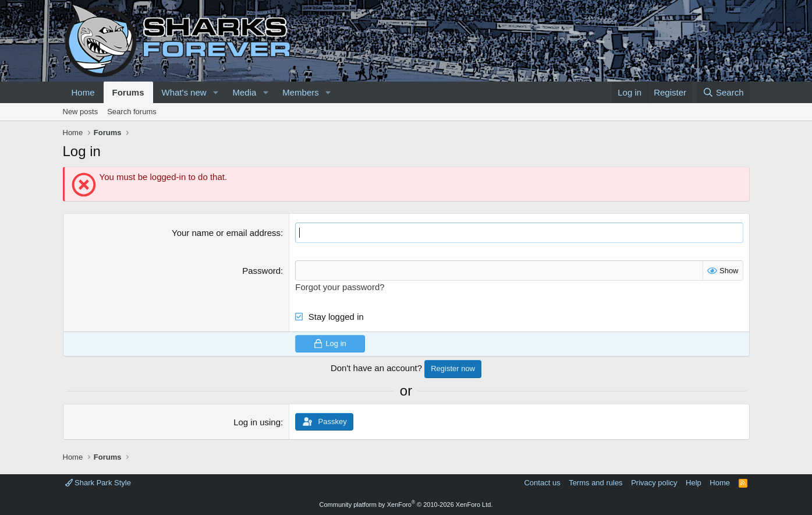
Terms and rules (595, 483)
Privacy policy (654, 483)
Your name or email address (226, 233)
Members (301, 92)
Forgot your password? (340, 287)
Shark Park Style (98, 483)
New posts (81, 112)
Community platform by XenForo (406, 505)
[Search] (723, 92)
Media (244, 92)
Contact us (542, 483)
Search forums (132, 112)
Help (694, 483)
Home (83, 92)
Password (261, 271)
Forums (128, 92)
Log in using (257, 422)
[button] (215, 92)
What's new (184, 92)
